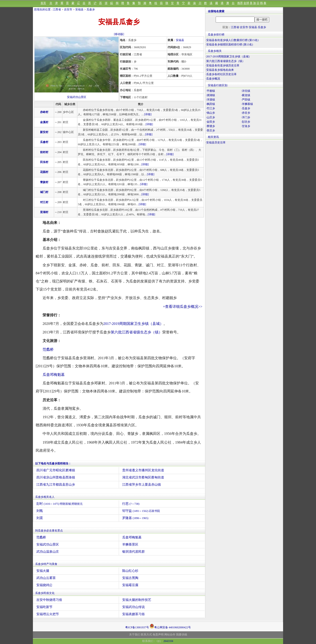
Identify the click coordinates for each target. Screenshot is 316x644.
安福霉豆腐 (130, 585)
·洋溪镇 (210, 100)
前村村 (44, 152)
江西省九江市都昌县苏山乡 (56, 485)
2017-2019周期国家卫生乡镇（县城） (133, 324)
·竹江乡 (210, 108)
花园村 (44, 172)
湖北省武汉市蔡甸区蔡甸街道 (143, 477)
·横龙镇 (246, 95)
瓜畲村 (44, 142)
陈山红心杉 (130, 571)
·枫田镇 (210, 104)
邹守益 (141, 511)
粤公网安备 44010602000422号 (170, 626)
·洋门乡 (246, 117)
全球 (246, 3)
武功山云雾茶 (46, 578)
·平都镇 (210, 91)
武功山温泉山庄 (48, 552)
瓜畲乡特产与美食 (46, 564)
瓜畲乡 (91, 9)
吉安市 (68, 9)
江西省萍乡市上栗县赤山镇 (142, 485)
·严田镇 (246, 100)
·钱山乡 (210, 113)
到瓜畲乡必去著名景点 (49, 531)
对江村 (44, 202)
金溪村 (44, 122)
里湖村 (44, 212)
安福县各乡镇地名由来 (220, 70)
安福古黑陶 (130, 578)
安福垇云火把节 (48, 614)
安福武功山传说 (133, 607)
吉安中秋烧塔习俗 (49, 600)
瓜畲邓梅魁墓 (54, 375)
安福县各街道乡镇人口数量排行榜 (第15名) (232, 40)
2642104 (168, 641)
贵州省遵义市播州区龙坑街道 (143, 470)
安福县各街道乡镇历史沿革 (223, 65)
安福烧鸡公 (44, 585)
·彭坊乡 (246, 122)
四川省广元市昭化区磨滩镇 (56, 470)
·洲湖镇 (210, 95)
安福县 (79, 9)
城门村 (44, 192)
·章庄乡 (210, 131)
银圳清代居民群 (133, 552)
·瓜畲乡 (246, 108)
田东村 (44, 162)
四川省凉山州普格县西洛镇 (56, 477)
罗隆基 (135, 518)
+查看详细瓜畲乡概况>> (183, 307)
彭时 (60, 504)
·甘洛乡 (246, 126)
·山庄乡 (210, 117)
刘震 (40, 518)
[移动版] (119, 34)
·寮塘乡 (210, 126)
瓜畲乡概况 (213, 79)
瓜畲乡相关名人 (45, 497)
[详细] (148, 114)
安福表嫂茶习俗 (133, 614)
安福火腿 (43, 571)
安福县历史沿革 (216, 142)
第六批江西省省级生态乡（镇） (136, 332)
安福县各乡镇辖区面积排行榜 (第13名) (230, 45)
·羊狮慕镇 (247, 104)
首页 (43, 3)
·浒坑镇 (246, 91)
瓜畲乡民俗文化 (45, 593)
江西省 (57, 9)
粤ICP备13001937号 (137, 627)
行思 (131, 504)
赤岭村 (44, 112)
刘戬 (40, 511)
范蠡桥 (48, 349)
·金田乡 (210, 122)
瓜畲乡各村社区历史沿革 (221, 74)
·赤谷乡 (246, 113)
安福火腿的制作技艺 (137, 600)
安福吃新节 (44, 607)
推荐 (240, 3)
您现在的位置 (42, 9)
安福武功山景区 (77, 97)
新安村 (44, 132)
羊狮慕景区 (130, 545)
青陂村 (44, 182)
